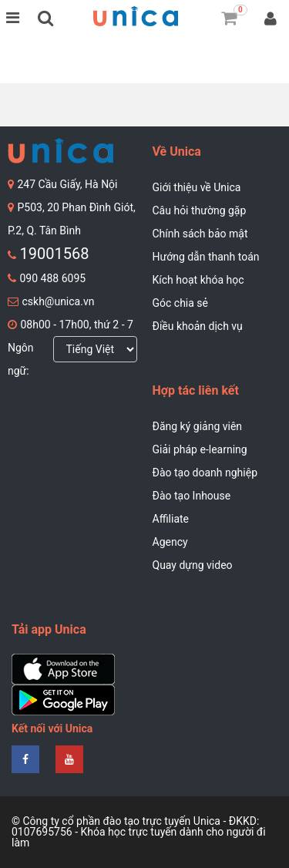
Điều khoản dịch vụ (198, 326)
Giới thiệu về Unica (197, 187)
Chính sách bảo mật (200, 234)
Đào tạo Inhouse (192, 496)
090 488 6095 (52, 278)
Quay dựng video (193, 565)
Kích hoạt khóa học (198, 280)
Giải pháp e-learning (200, 449)
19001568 (54, 254)
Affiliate (171, 519)
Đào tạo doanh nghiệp (205, 473)
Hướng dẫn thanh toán (206, 257)
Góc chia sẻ (181, 303)
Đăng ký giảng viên (198, 426)
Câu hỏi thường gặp (200, 210)
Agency (170, 542)
